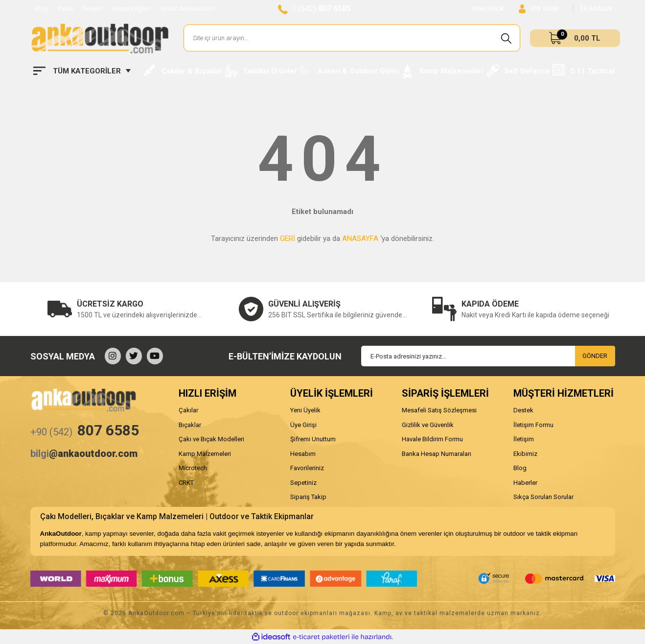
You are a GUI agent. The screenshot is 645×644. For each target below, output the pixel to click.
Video (65, 9)
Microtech (193, 468)
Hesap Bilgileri (131, 9)
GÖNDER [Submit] (595, 356)
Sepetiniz (303, 483)
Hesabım (303, 454)
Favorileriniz (307, 468)
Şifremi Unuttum (313, 439)
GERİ (288, 239)
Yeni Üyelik (305, 410)
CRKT (186, 483)
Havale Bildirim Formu (432, 439)
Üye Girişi (303, 425)
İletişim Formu (533, 425)
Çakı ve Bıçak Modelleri (211, 439)
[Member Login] (539, 9)
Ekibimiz (525, 454)
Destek (523, 410)
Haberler (525, 483)
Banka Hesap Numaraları (437, 454)
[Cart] (575, 38)
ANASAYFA (360, 239)
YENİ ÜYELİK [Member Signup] (488, 9)
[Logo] (100, 38)
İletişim (92, 9)
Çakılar (188, 410)
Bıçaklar (190, 425)
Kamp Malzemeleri (205, 454)
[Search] (352, 38)
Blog (41, 9)
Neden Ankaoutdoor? (189, 9)
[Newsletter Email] (488, 356)
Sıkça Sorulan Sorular (543, 497)
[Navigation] (82, 71)
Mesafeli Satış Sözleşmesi (439, 410)
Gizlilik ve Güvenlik (428, 425)
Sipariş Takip (308, 497)
